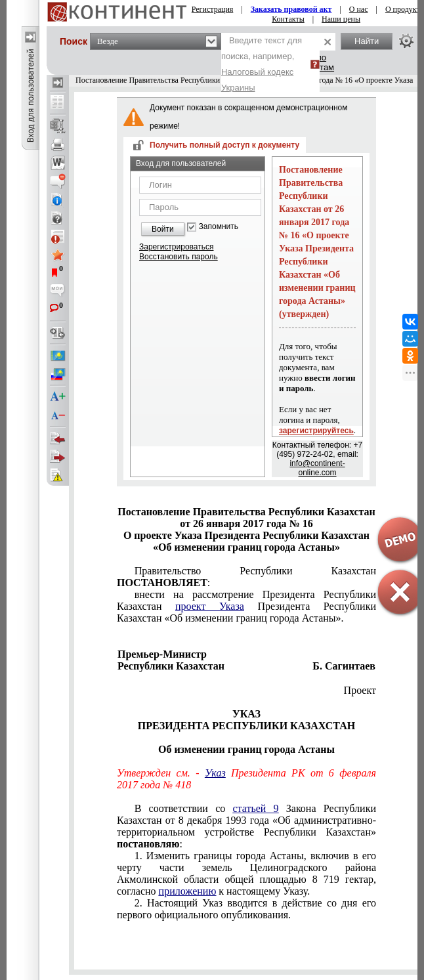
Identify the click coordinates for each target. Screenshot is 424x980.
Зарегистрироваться (176, 247)
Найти (367, 41)
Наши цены (341, 19)
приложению (188, 891)
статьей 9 (255, 808)
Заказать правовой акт (291, 9)
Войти (163, 229)
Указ (215, 773)
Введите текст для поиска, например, (262, 64)
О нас (359, 9)
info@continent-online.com (317, 468)
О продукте (404, 9)
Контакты (288, 19)
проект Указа (210, 606)
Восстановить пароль (179, 257)
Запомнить (219, 227)
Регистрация (213, 9)
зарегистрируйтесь (316, 431)
